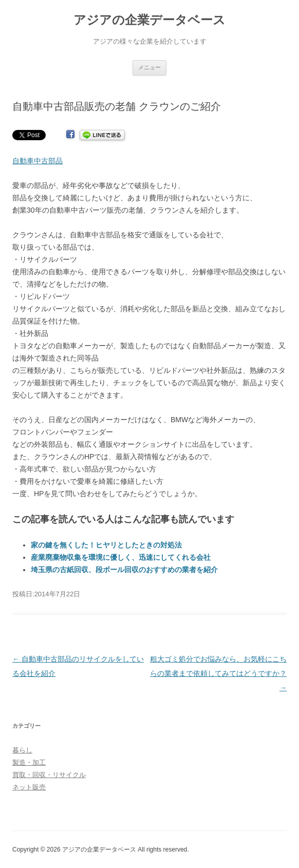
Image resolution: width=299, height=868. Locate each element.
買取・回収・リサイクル (49, 775)
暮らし (22, 750)
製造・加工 (29, 762)
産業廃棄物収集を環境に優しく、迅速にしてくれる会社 (121, 557)
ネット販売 (29, 787)
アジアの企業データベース (149, 20)
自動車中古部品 (38, 161)
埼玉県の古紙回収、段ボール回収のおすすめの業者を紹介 (124, 570)
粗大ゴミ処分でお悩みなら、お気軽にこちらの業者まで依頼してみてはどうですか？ (218, 673)
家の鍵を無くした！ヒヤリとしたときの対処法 (106, 545)
